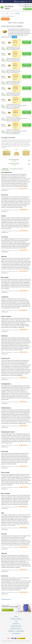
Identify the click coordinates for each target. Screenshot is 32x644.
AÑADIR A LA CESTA (27, 42)
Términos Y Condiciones (16, 631)
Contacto (16, 624)
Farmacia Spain (9, 7)
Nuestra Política (16, 629)
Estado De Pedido (16, 619)
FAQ (16, 621)
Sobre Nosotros (16, 626)
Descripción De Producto (17, 169)
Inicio (16, 616)
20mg (14, 37)
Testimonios (5, 169)
